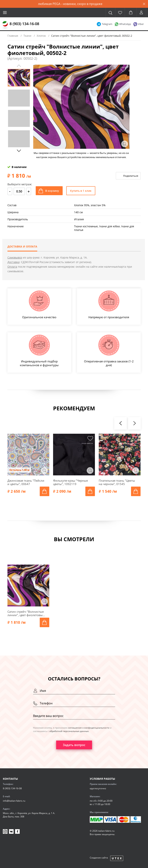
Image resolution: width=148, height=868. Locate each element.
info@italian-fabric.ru (14, 801)
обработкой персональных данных (69, 731)
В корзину (52, 191)
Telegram (107, 24)
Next (19, 151)
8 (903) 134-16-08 (24, 24)
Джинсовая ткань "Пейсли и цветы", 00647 (26, 482)
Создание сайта (99, 858)
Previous (19, 66)
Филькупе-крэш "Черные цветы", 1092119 (70, 482)
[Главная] (5, 25)
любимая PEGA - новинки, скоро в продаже (70, 4)
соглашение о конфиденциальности (89, 728)
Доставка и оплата (22, 246)
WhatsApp (125, 24)
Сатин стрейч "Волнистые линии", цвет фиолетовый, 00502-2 (26, 613)
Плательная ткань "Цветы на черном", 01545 (117, 482)
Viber (141, 24)
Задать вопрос (74, 745)
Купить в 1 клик (81, 191)
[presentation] (121, 423)
